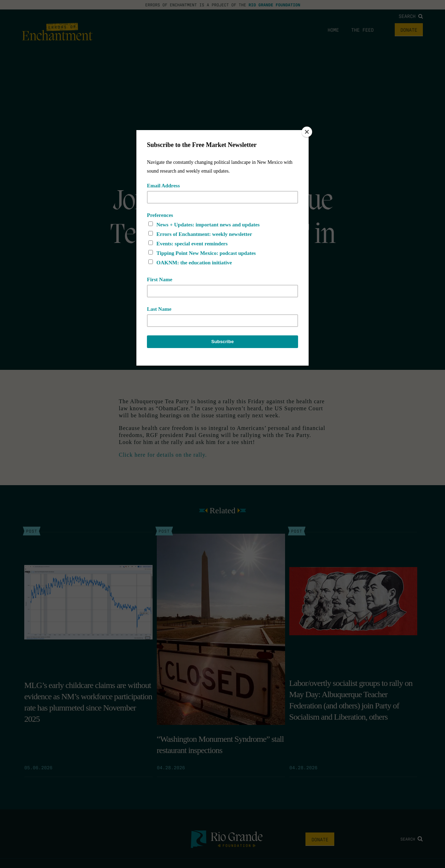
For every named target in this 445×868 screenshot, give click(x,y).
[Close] (307, 132)
